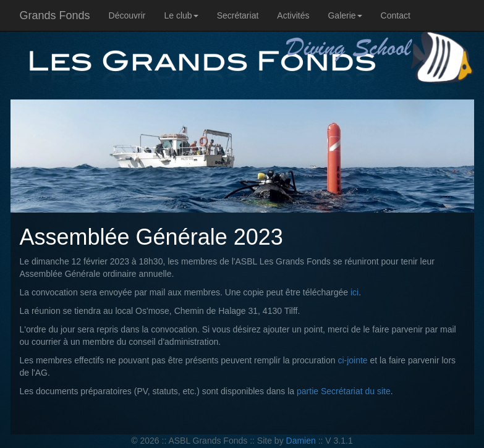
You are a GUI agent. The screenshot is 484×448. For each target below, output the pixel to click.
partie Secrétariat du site (344, 391)
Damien (301, 441)
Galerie (345, 15)
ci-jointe (352, 360)
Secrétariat (238, 15)
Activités (293, 15)
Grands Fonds (55, 15)
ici (355, 292)
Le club (181, 15)
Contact (396, 15)
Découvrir (127, 15)
